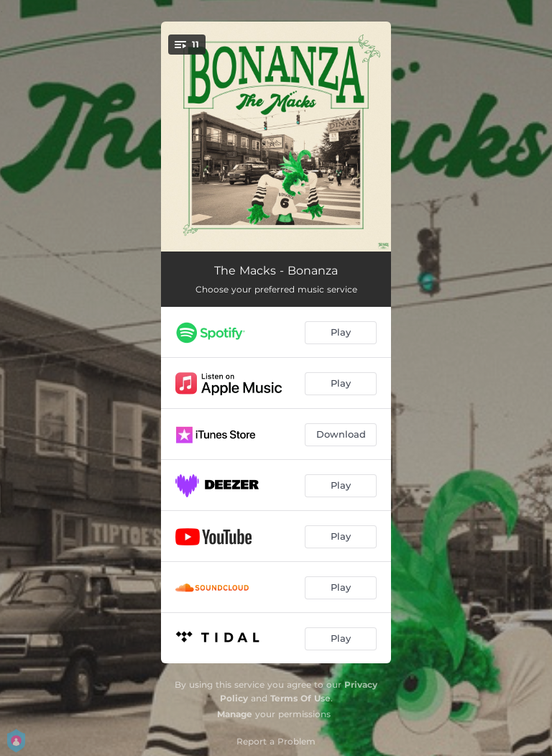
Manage (235, 714)
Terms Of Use (300, 698)
